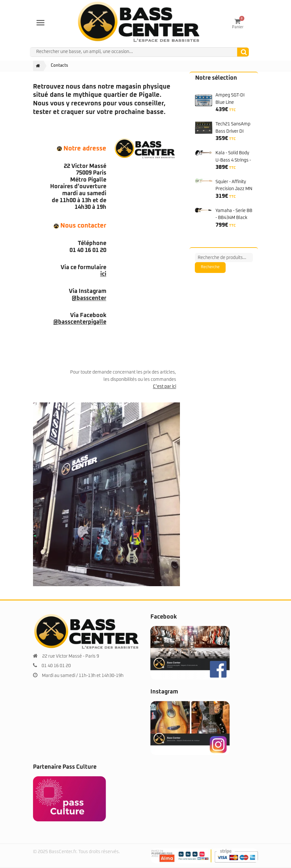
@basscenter (89, 298)
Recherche (210, 267)
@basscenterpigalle (80, 322)
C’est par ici (165, 387)
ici (103, 274)
